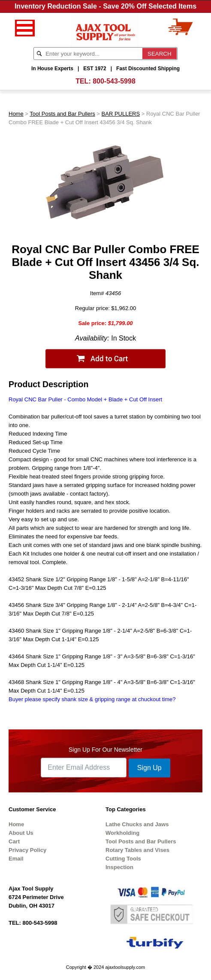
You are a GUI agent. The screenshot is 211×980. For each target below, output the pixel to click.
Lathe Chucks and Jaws (137, 824)
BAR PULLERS (121, 114)
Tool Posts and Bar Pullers (62, 114)
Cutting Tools (123, 859)
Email (16, 859)
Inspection (119, 867)
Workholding (122, 833)
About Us (21, 833)
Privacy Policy (27, 850)
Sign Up (149, 768)
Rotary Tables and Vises (137, 850)
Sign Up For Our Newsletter (105, 750)
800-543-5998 (114, 81)
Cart (14, 841)
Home (16, 114)
